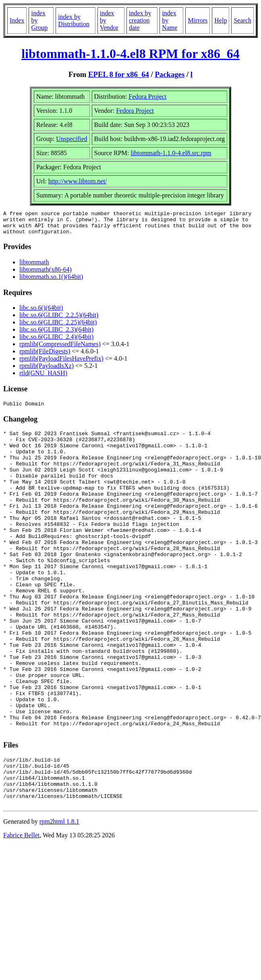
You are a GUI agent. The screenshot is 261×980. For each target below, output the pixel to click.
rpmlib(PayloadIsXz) (47, 371)
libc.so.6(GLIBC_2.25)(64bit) (58, 327)
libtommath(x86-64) (46, 274)
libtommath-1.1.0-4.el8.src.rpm (171, 153)
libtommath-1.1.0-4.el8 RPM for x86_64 (130, 54)
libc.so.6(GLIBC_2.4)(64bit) (56, 342)
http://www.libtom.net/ (78, 181)
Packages (170, 74)
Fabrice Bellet (21, 911)
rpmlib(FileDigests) (45, 356)
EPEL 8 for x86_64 (119, 74)
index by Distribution (74, 20)
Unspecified (71, 139)
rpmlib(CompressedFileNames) (60, 349)
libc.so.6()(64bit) (41, 312)
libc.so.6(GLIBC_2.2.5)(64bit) (59, 320)
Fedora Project (147, 97)
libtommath (34, 267)
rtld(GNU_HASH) (43, 378)
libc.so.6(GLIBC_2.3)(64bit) (56, 334)
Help (221, 20)
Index (17, 20)
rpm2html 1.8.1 (59, 898)
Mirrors (198, 20)
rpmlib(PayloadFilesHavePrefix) (61, 363)
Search (242, 20)
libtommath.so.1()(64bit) (51, 281)
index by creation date (140, 20)
